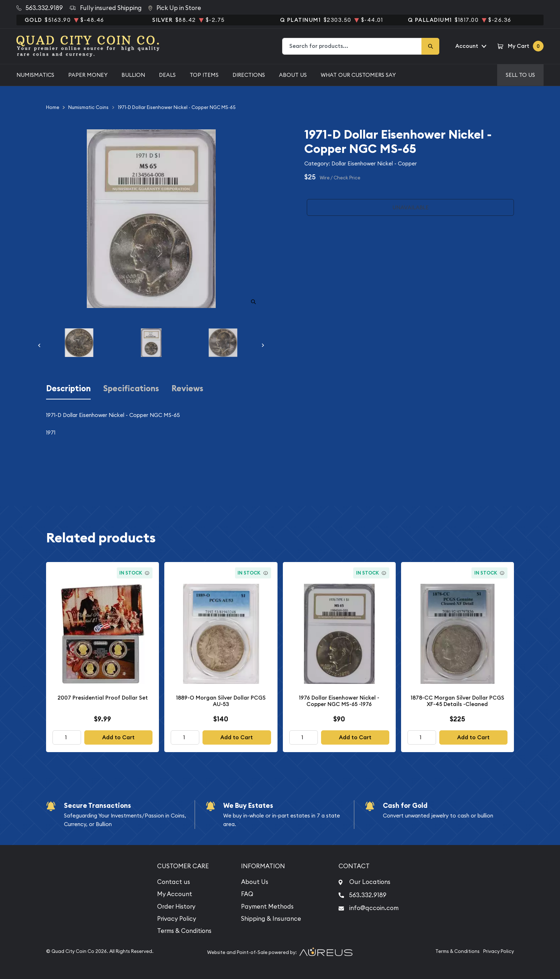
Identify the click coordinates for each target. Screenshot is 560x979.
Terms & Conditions (184, 931)
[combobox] (352, 46)
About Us (293, 75)
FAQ (247, 894)
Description (68, 389)
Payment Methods (267, 906)
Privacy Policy (177, 919)
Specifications (131, 389)
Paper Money (88, 75)
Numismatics (35, 75)
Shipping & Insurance (271, 919)
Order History (176, 906)
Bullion (133, 75)
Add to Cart (118, 737)
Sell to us (520, 75)
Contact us (174, 882)
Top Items (204, 75)
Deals (167, 75)
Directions (249, 75)
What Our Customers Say (358, 75)
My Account (175, 894)
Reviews (187, 389)
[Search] (430, 46)
